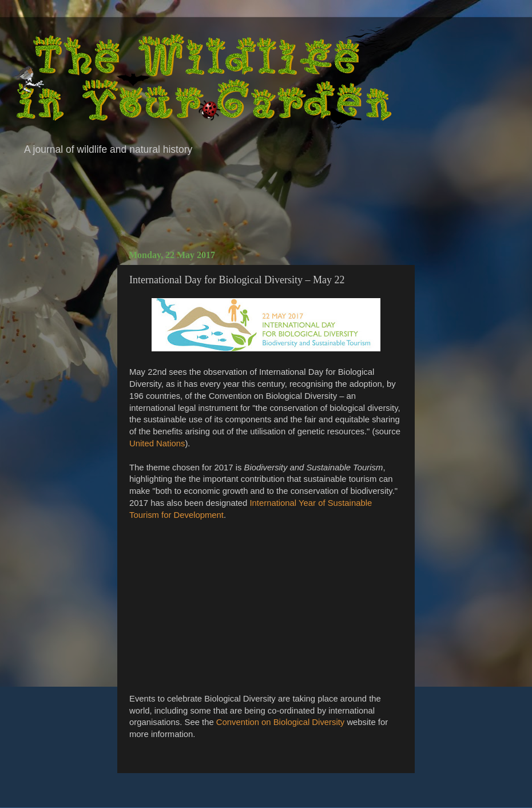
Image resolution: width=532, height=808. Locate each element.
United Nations (157, 443)
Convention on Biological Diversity (280, 722)
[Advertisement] (266, 200)
